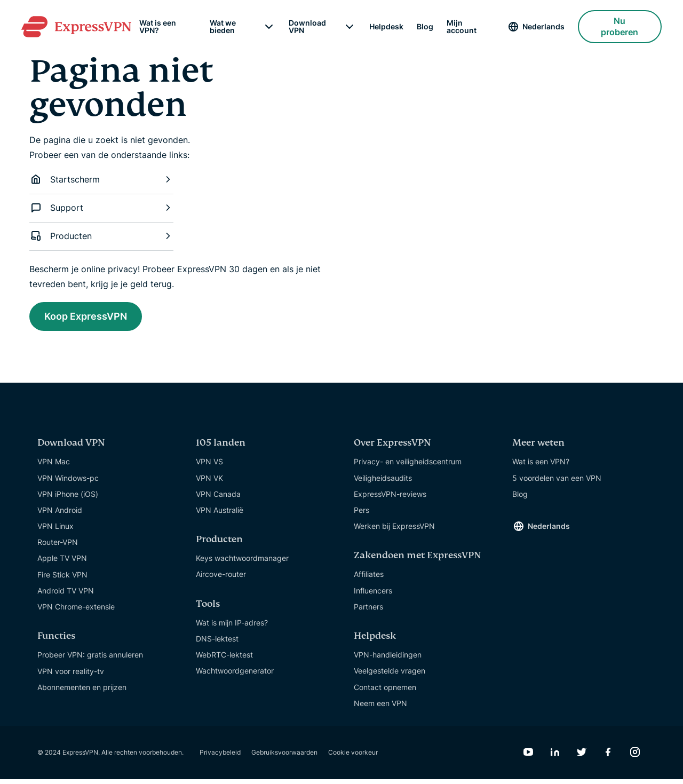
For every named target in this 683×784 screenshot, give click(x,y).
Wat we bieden (223, 27)
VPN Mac (54, 466)
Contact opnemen (385, 691)
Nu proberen (620, 26)
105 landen (221, 448)
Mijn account (462, 27)
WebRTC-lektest (224, 659)
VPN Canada (218, 499)
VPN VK (209, 482)
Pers (362, 515)
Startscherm (101, 179)
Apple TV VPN (62, 563)
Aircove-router (221, 579)
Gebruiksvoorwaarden (284, 757)
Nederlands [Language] (543, 26)
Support (101, 208)
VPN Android (60, 515)
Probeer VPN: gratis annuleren (90, 659)
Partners (368, 611)
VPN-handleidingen (388, 659)
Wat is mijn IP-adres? (232, 627)
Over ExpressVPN (392, 448)
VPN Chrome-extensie (76, 611)
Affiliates (369, 579)
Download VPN (307, 27)
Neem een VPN (380, 708)
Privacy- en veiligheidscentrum (408, 466)
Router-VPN (58, 547)
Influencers (373, 595)
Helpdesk (386, 27)
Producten (101, 236)
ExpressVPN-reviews (390, 499)
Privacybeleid (220, 757)
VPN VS (209, 466)
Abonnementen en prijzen (82, 692)
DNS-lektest (217, 643)
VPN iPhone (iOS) (68, 499)
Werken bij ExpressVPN (394, 531)
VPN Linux (55, 531)
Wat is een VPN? (158, 27)
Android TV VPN (66, 595)
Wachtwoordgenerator (235, 675)
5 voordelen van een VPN (557, 482)
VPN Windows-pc (68, 482)
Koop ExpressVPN (96, 318)
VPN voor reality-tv (71, 675)
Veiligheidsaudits (383, 482)
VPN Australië (220, 515)
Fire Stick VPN (62, 579)
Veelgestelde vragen (390, 675)
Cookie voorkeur (353, 757)
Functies (56, 641)
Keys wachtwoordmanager (242, 563)
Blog (425, 27)
